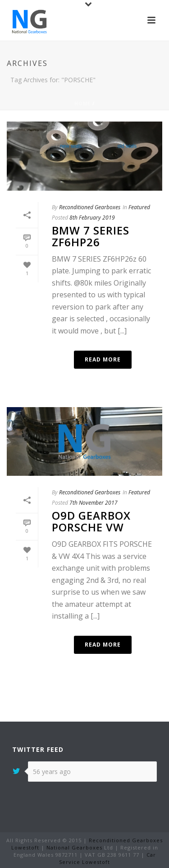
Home (82, 103)
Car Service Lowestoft (107, 858)
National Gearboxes (74, 847)
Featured (139, 207)
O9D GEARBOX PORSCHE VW (91, 521)
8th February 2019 (92, 218)
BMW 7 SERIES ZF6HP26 (91, 236)
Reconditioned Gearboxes (90, 207)
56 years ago (52, 772)
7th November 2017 (94, 503)
